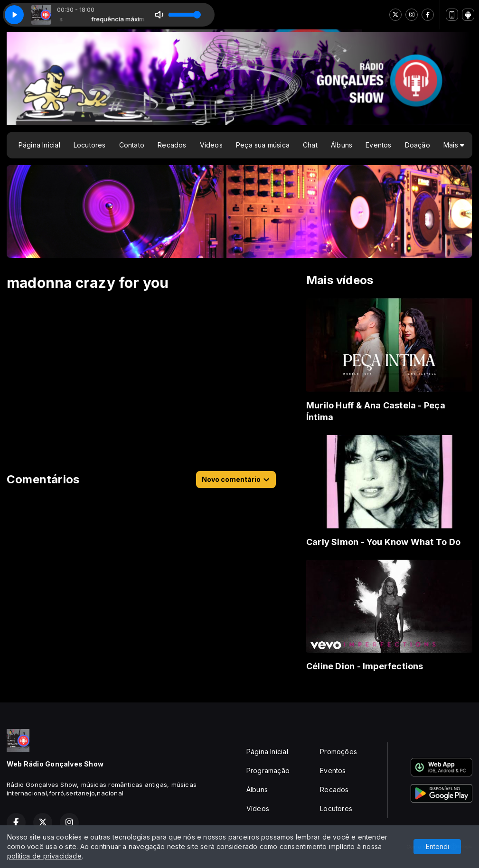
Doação (418, 145)
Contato (132, 145)
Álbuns (342, 145)
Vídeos (211, 145)
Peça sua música (263, 145)
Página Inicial (39, 145)
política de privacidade (44, 856)
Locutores (90, 145)
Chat (310, 145)
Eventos (378, 145)
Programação (268, 771)
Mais (454, 145)
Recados (172, 145)
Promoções (338, 752)
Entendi (437, 846)
